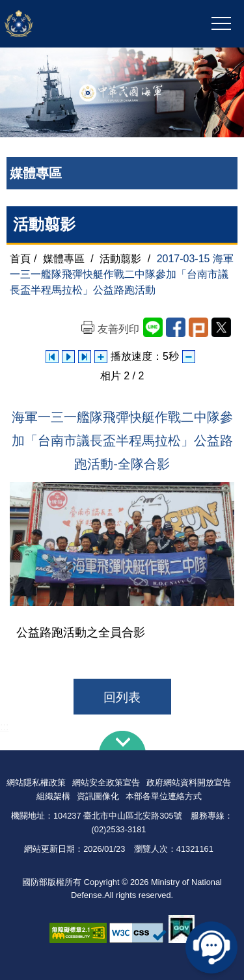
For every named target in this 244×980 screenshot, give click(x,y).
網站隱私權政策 (36, 783)
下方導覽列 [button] (122, 741)
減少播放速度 (189, 357)
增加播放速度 (101, 357)
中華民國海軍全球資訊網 (74, 24)
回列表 (122, 697)
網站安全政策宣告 (106, 783)
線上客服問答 (211, 947)
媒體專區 (64, 259)
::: (4, 727)
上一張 (52, 357)
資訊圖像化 (98, 796)
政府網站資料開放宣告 (189, 783)
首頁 (20, 259)
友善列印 (118, 329)
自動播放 (68, 357)
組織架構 (53, 796)
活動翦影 (120, 259)
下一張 (85, 357)
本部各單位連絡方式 (164, 796)
